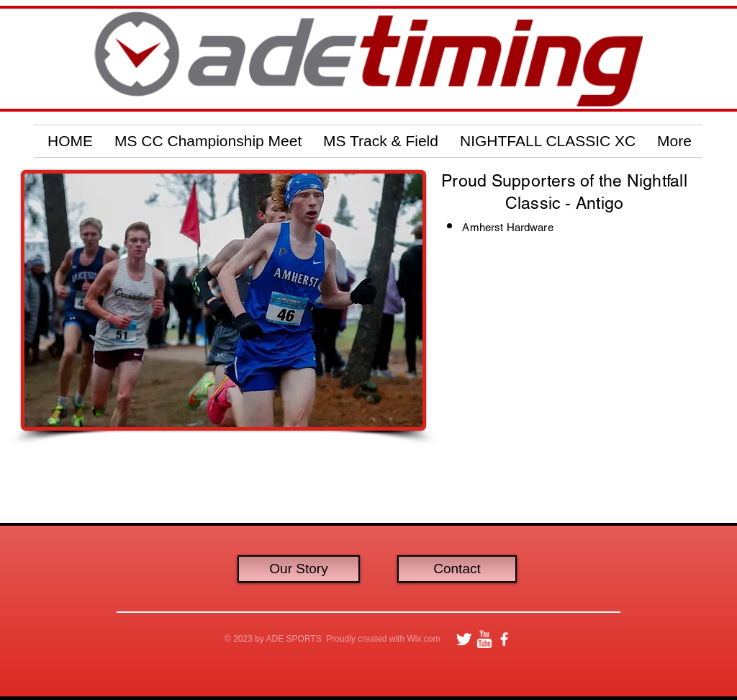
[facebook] (504, 639)
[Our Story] (299, 569)
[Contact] (457, 569)
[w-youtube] (484, 639)
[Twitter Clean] (464, 639)
